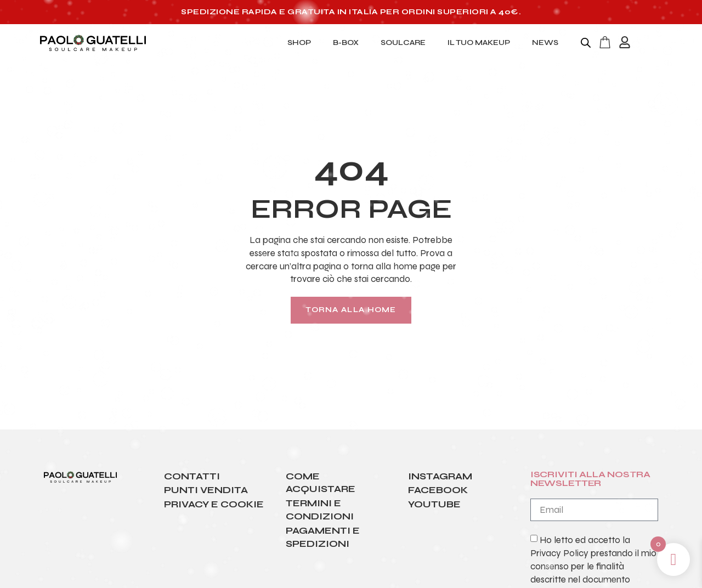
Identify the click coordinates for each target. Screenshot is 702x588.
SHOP (299, 43)
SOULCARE (403, 43)
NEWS (545, 43)
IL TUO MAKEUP (479, 43)
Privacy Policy (559, 553)
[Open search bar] (586, 43)
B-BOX (346, 43)
